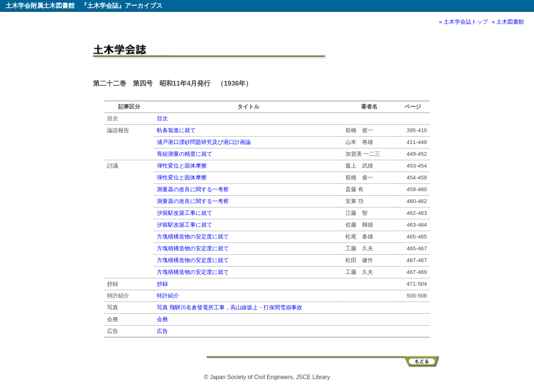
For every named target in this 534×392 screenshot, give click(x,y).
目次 (162, 118)
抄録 (162, 284)
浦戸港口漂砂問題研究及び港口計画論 (204, 142)
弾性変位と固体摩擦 (182, 166)
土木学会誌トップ (466, 22)
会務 (162, 319)
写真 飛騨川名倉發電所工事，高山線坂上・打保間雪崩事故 (230, 307)
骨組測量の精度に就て (185, 154)
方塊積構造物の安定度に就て (193, 236)
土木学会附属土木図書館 (40, 6)
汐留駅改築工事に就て (185, 213)
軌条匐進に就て (176, 130)
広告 (162, 331)
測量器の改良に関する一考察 (193, 189)
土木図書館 (510, 22)
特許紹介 (168, 295)
